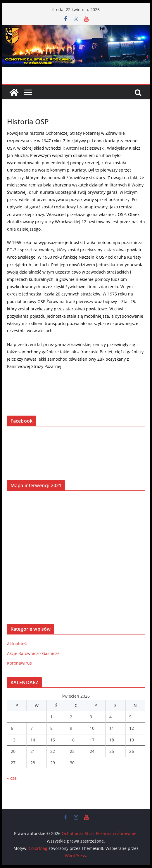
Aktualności (18, 644)
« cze (12, 778)
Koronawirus (19, 663)
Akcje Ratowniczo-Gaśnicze (33, 653)
